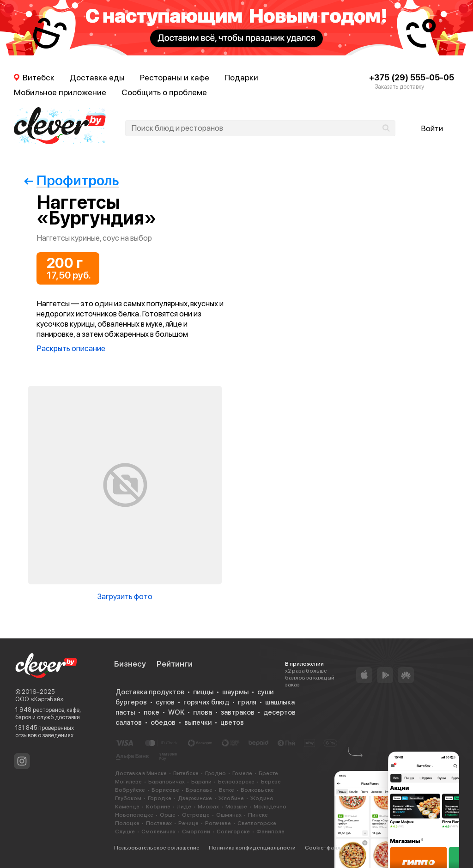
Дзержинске (195, 798)
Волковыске (257, 790)
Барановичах (167, 782)
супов (165, 702)
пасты (125, 712)
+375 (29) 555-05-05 (412, 77)
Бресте (268, 773)
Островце (196, 815)
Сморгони (196, 832)
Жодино (262, 798)
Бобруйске (130, 790)
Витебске (186, 773)
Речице (188, 823)
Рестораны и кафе (175, 77)
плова (203, 712)
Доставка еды (97, 77)
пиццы (203, 692)
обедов (163, 722)
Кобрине (158, 807)
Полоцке (127, 823)
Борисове (165, 790)
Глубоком (128, 798)
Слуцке (125, 832)
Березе (271, 782)
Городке (160, 798)
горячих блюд (206, 702)
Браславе (199, 790)
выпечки (198, 722)
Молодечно (270, 807)
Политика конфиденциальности (252, 848)
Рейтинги (175, 664)
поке (152, 712)
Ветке (227, 790)
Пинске (258, 815)
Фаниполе (270, 832)
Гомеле (242, 773)
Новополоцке (134, 815)
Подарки (241, 77)
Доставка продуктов (150, 692)
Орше (168, 815)
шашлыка (280, 702)
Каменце (127, 807)
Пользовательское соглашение (157, 848)
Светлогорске (257, 823)
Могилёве (128, 782)
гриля (247, 702)
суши (265, 692)
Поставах (159, 823)
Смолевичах (158, 832)
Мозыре (236, 807)
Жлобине (231, 798)
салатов (129, 722)
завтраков (238, 712)
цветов (232, 722)
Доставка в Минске (141, 773)
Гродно (215, 773)
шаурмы (235, 692)
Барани (201, 782)
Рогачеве (218, 823)
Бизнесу (130, 664)
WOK (176, 712)
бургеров (131, 702)
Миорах (208, 807)
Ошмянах (229, 815)
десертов (279, 712)
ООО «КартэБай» (39, 699)
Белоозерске (236, 782)
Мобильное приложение (60, 92)
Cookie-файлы (324, 848)
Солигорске (233, 832)
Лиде (184, 807)
